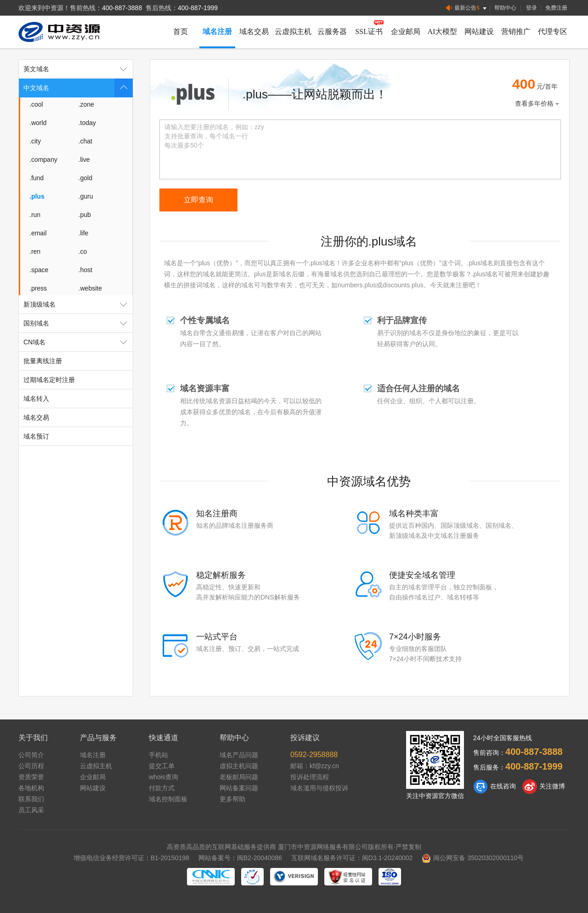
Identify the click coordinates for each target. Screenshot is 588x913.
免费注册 (556, 8)
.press (38, 288)
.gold (85, 178)
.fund (37, 178)
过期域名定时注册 (49, 380)
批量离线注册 (43, 361)
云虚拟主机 (293, 31)
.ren (35, 251)
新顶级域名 (78, 304)
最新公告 (467, 8)
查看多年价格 (538, 104)
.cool (36, 104)
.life (84, 233)
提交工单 (162, 766)
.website (90, 288)
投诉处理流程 (310, 777)
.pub (85, 215)
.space (39, 270)
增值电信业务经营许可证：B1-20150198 (131, 858)
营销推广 (516, 31)
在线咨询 (495, 787)
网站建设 (479, 31)
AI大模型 (443, 31)
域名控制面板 (168, 799)
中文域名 (78, 88)
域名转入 (36, 399)
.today (87, 123)
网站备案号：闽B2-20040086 (240, 858)
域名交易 (254, 31)
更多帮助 (232, 799)
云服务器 (332, 31)
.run (35, 215)
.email (38, 233)
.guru (86, 196)
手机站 (158, 755)
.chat (85, 141)
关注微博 (544, 787)
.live (84, 160)
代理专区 (553, 31)
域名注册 (217, 31)
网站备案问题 (239, 788)
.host (85, 270)
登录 (531, 8)
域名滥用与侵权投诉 (319, 788)
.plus (37, 196)
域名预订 (36, 436)
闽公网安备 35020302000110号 (473, 858)
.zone (86, 104)
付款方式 (162, 788)
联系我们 (31, 799)
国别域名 (78, 323)
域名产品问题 (239, 755)
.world (38, 123)
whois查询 (164, 777)
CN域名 (78, 342)
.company (43, 160)
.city (35, 141)
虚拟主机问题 (239, 766)
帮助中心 (505, 8)
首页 (181, 31)
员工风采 (31, 810)
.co (83, 251)
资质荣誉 (31, 777)
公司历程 (31, 766)
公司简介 (31, 755)
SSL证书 (369, 31)
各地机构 (31, 788)
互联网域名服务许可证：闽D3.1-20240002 (352, 858)
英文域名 (78, 69)
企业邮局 (406, 31)
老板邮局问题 (239, 777)
